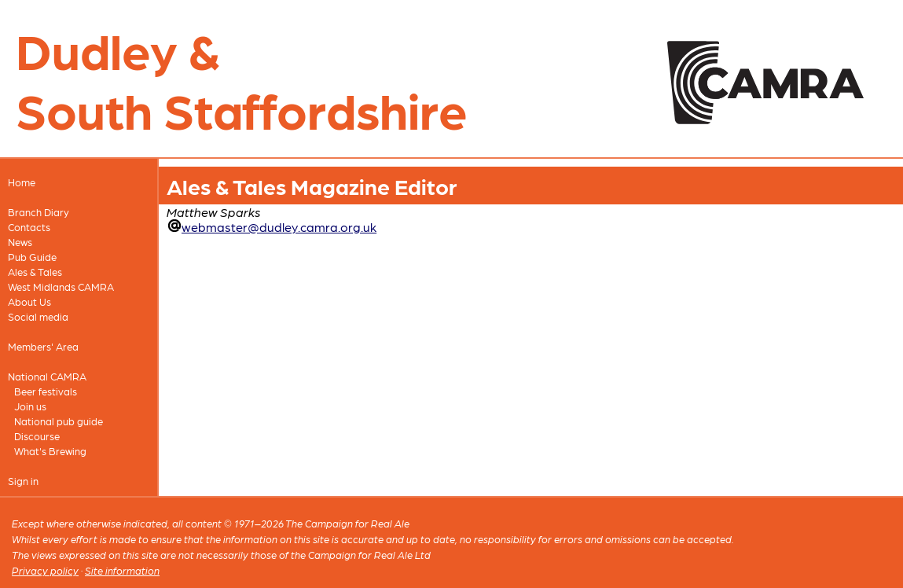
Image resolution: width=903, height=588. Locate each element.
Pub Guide (32, 257)
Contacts (29, 227)
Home (22, 182)
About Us (29, 301)
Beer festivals (46, 391)
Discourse (37, 436)
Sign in (23, 481)
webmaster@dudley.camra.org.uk (279, 227)
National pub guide (59, 421)
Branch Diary (39, 212)
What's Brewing (50, 451)
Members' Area (43, 346)
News (20, 242)
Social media (38, 316)
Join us (30, 406)
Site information (122, 570)
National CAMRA (47, 376)
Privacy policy (45, 570)
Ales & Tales (35, 272)
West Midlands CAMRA (61, 287)
